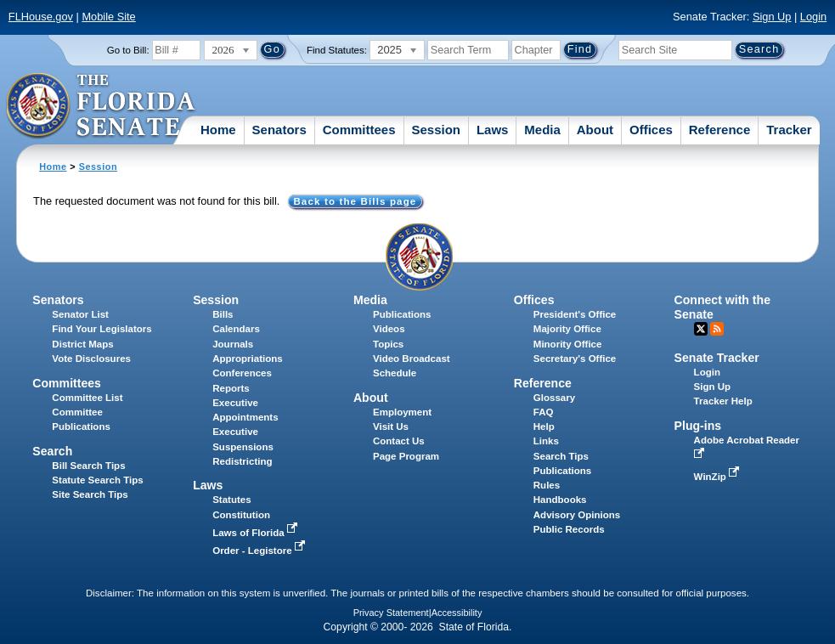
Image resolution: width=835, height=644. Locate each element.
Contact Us (399, 441)
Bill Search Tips (88, 466)
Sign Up (772, 17)
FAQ (544, 412)
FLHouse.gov (41, 17)
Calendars (236, 329)
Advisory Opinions (577, 515)
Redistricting (242, 461)
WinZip (718, 477)
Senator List (80, 314)
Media (542, 130)
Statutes (231, 500)
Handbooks (560, 500)
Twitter (701, 329)
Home (218, 130)
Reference (720, 130)
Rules (547, 485)
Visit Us (391, 427)
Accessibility (457, 613)
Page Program (406, 456)
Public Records (569, 529)
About (595, 130)
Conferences (242, 373)
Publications (402, 314)
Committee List (87, 398)
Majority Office (567, 329)
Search (52, 451)
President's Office (575, 314)
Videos (389, 329)
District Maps (82, 344)
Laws (493, 130)
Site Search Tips (90, 494)
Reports (231, 388)
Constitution (241, 515)
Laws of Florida (257, 533)
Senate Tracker (717, 358)
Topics (388, 344)
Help (544, 427)
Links (546, 441)
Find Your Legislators (102, 329)
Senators (279, 130)
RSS (717, 329)
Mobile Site (108, 17)
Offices (651, 130)
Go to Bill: (128, 50)
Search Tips (561, 456)
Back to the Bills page (355, 201)
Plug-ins (698, 426)
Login (813, 17)
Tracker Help (723, 401)
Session (436, 130)
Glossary (554, 398)
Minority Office (568, 344)
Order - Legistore (260, 551)
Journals (233, 344)
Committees (359, 130)
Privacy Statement (391, 613)
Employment (402, 412)
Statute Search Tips (97, 480)
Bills (223, 314)
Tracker (789, 130)
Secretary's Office (575, 359)
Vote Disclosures (91, 359)
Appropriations (248, 359)
